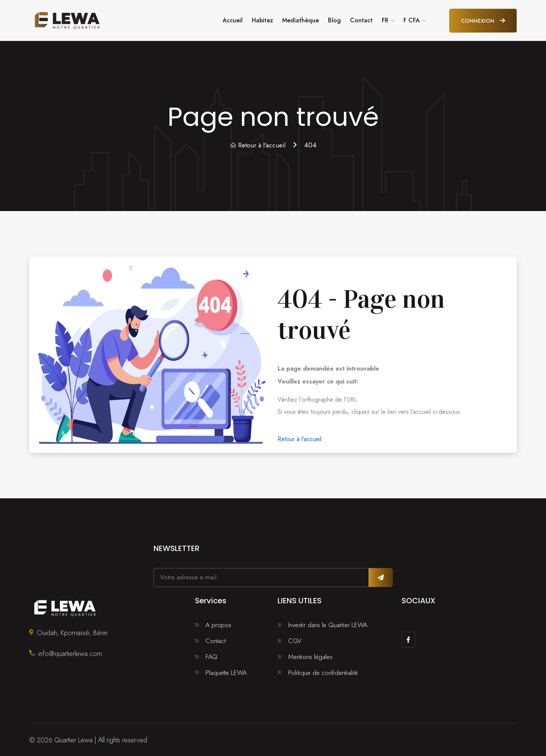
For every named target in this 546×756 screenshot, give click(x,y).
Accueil (233, 19)
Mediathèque (300, 19)
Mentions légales (311, 655)
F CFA (412, 19)
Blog (334, 19)
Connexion (483, 19)
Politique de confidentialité (324, 671)
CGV (295, 639)
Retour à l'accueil (258, 142)
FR (385, 19)
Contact (361, 19)
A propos (219, 622)
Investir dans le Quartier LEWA (329, 622)
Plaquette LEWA (227, 671)
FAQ (212, 655)
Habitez (262, 19)
